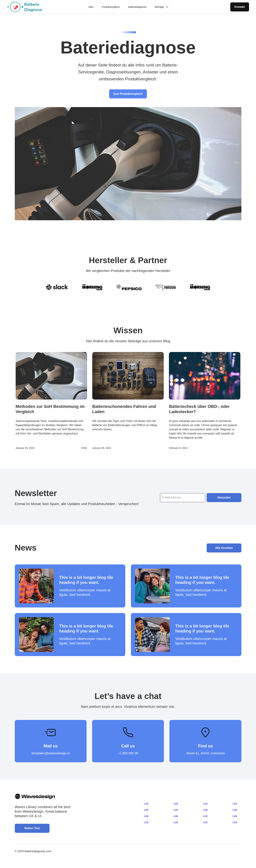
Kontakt (240, 7)
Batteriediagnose (137, 7)
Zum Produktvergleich (128, 94)
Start (91, 7)
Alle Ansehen (224, 548)
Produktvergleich (111, 7)
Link (146, 804)
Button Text (32, 828)
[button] (161, 7)
